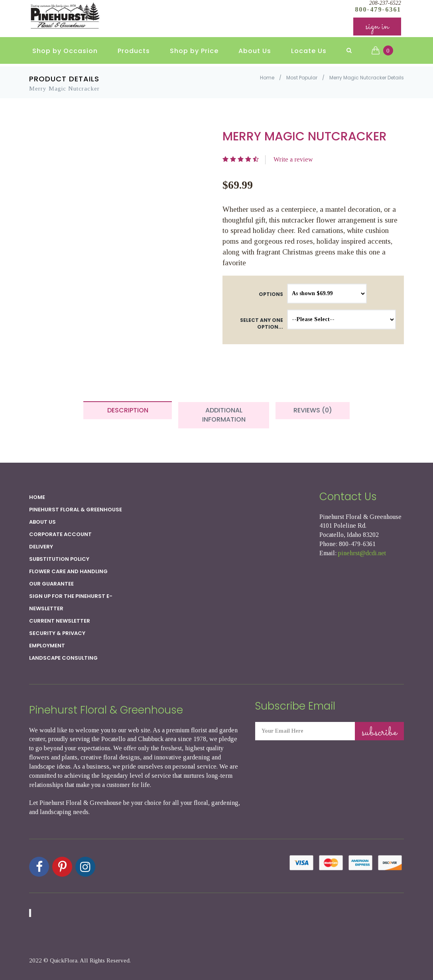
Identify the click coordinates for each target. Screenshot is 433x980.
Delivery (41, 547)
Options (271, 294)
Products (134, 52)
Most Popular (302, 78)
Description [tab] (128, 410)
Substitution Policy (59, 559)
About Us (255, 52)
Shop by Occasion (65, 52)
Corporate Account (60, 534)
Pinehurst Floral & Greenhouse (76, 510)
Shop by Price (194, 52)
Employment (47, 646)
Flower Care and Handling (68, 571)
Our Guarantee (51, 584)
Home (267, 78)
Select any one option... (262, 323)
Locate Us (309, 52)
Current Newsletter (60, 621)
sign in (377, 28)
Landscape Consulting (63, 658)
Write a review (293, 159)
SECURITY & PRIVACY (57, 633)
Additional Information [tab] (224, 415)
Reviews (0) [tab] (313, 410)
